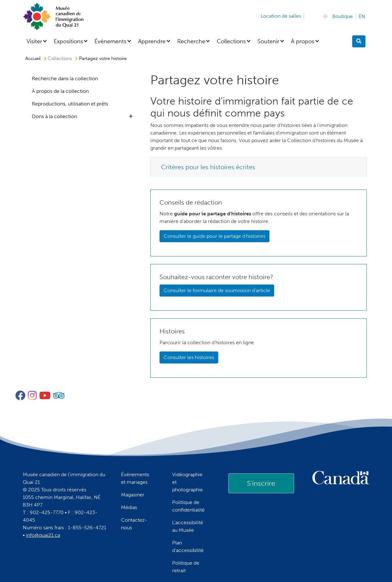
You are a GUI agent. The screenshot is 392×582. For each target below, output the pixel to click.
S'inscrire (261, 483)
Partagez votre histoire (103, 58)
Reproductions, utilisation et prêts (70, 104)
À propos (303, 41)
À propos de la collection (60, 91)
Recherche (191, 41)
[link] (261, 483)
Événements (110, 41)
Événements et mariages (135, 478)
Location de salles (281, 16)
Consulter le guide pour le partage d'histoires (214, 236)
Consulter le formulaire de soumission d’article (217, 290)
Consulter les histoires (189, 357)
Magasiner (133, 495)
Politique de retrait (186, 567)
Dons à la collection (54, 116)
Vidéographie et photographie (187, 482)
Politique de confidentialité (188, 506)
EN (362, 16)
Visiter (34, 41)
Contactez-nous (134, 524)
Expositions (68, 41)
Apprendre (152, 41)
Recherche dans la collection (65, 78)
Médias (129, 507)
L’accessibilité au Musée (188, 526)
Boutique (343, 16)
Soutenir (268, 41)
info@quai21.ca (43, 535)
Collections (231, 41)
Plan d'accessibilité (188, 546)
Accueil (33, 58)
